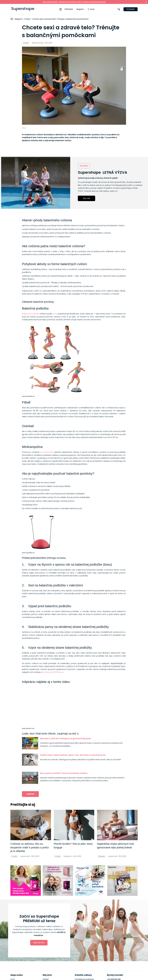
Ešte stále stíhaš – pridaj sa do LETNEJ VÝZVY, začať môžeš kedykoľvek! (74, 2)
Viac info (87, 198)
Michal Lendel (38, 43)
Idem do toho (39, 943)
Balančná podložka (31, 314)
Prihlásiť (131, 9)
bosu (55, 314)
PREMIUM (69, 9)
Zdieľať (30, 794)
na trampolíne (47, 452)
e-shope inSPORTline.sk (53, 672)
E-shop (91, 9)
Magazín (80, 9)
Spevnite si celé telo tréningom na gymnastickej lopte (65, 739)
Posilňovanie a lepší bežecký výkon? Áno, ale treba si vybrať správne (73, 755)
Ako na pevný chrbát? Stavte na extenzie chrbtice (64, 773)
